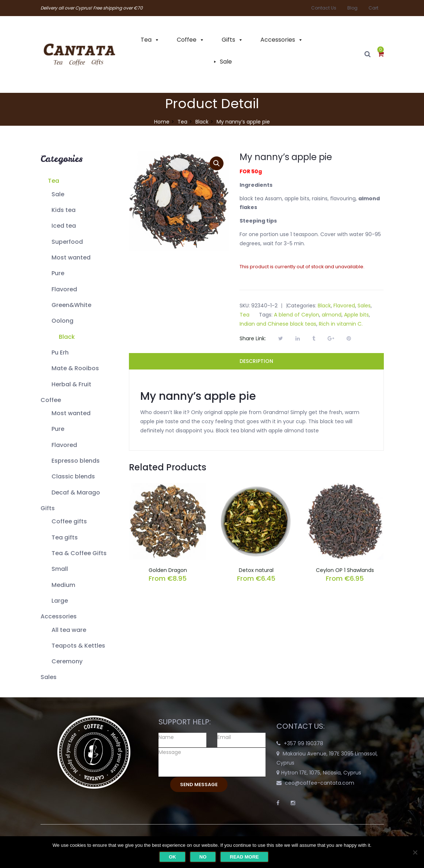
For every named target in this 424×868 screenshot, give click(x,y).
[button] (381, 54)
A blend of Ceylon (297, 315)
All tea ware (69, 630)
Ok (172, 857)
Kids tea (64, 210)
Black (202, 122)
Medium (63, 585)
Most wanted (71, 257)
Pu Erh (60, 352)
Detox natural (256, 570)
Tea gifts (65, 537)
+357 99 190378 (303, 743)
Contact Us (324, 8)
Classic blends (73, 476)
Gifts (228, 40)
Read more (244, 857)
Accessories (278, 40)
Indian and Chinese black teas (278, 324)
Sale (226, 62)
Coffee (187, 40)
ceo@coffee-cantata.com (320, 783)
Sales (49, 677)
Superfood (67, 242)
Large (60, 601)
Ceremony (67, 661)
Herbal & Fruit (71, 384)
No (203, 857)
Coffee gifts (69, 521)
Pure (58, 273)
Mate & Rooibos (75, 368)
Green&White (71, 305)
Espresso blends (76, 461)
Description (256, 361)
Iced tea (64, 226)
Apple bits (356, 315)
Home (162, 122)
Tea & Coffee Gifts (79, 553)
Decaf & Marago (76, 492)
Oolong (62, 321)
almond (332, 315)
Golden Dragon (168, 570)
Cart (373, 8)
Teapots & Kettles (78, 646)
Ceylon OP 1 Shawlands (345, 570)
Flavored (64, 289)
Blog (352, 8)
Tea (146, 40)
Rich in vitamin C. (341, 324)
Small (60, 569)
